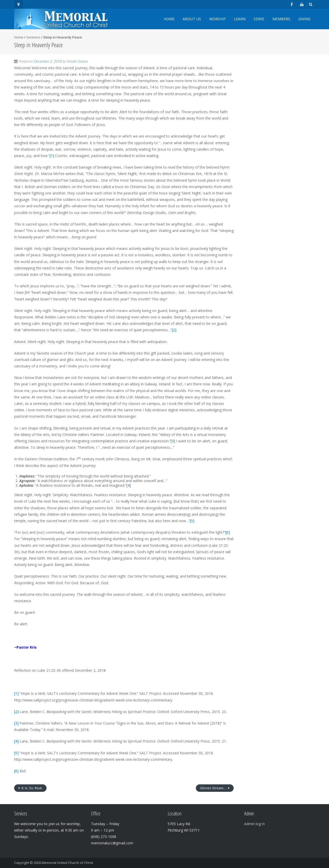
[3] (173, 441)
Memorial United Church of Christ (67, 863)
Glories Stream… (213, 788)
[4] (129, 485)
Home (169, 19)
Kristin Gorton (78, 61)
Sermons (33, 37)
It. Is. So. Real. (32, 788)
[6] (228, 532)
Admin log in (254, 824)
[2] (174, 330)
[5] (192, 521)
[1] (52, 156)
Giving (304, 19)
